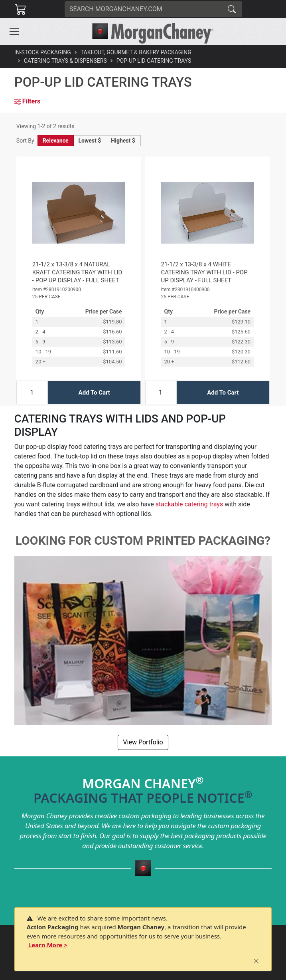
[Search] (143, 9)
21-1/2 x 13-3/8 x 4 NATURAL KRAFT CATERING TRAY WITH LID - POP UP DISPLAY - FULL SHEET (77, 272)
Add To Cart (94, 393)
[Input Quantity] (32, 392)
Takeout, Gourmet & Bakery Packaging (136, 52)
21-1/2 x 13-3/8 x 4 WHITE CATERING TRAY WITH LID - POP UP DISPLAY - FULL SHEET (204, 272)
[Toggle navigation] (14, 32)
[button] (14, 32)
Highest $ (123, 141)
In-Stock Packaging (43, 52)
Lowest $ (90, 141)
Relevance (56, 141)
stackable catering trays (190, 504)
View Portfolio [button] (143, 742)
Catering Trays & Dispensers (65, 61)
